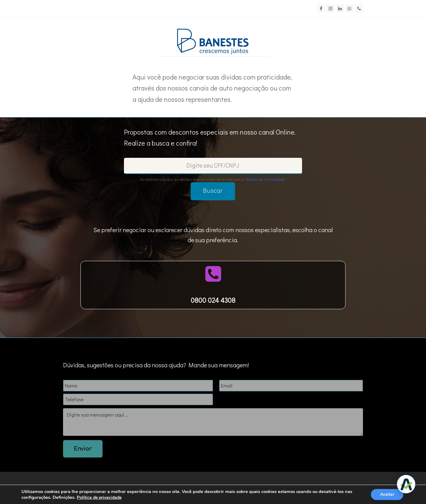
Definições (64, 497)
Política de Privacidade (265, 179)
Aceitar (387, 494)
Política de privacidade (99, 497)
